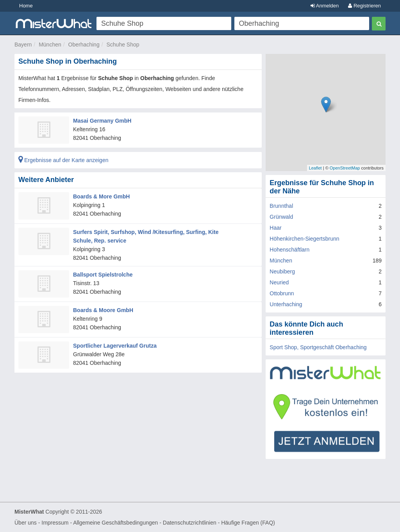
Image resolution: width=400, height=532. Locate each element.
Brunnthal (281, 206)
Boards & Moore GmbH (103, 310)
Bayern (23, 45)
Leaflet (315, 168)
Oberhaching (84, 45)
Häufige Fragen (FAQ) (248, 523)
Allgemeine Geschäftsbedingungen (115, 523)
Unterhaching (286, 304)
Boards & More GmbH (101, 196)
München (50, 45)
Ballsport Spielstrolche (103, 275)
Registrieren (364, 6)
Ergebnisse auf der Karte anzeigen (63, 160)
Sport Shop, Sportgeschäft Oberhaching (318, 347)
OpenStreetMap (345, 168)
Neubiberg (282, 271)
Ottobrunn (282, 293)
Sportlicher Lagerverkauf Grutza (115, 346)
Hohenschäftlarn (289, 250)
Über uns (26, 523)
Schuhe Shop (123, 45)
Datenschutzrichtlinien (190, 523)
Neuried (279, 282)
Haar (275, 228)
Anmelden (325, 6)
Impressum (55, 523)
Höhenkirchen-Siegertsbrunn (304, 239)
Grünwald (281, 217)
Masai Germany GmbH (102, 121)
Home (26, 6)
